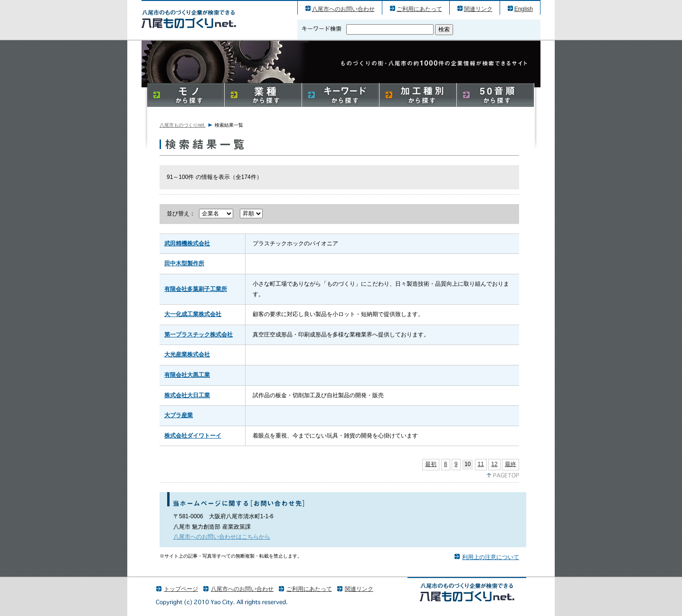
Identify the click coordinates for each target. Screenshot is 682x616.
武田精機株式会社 (187, 243)
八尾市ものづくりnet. (183, 125)
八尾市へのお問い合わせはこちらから (222, 537)
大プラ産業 (179, 415)
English (524, 9)
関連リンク (478, 9)
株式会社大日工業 (187, 395)
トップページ (181, 589)
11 (481, 464)
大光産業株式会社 (187, 355)
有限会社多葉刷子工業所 (196, 289)
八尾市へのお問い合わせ (343, 9)
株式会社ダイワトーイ (193, 436)
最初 (431, 464)
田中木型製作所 (184, 263)
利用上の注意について (491, 557)
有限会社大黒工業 (187, 375)
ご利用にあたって (419, 9)
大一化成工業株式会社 (193, 314)
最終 (511, 464)
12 (494, 464)
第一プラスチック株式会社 (199, 335)
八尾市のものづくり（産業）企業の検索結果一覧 (189, 19)
